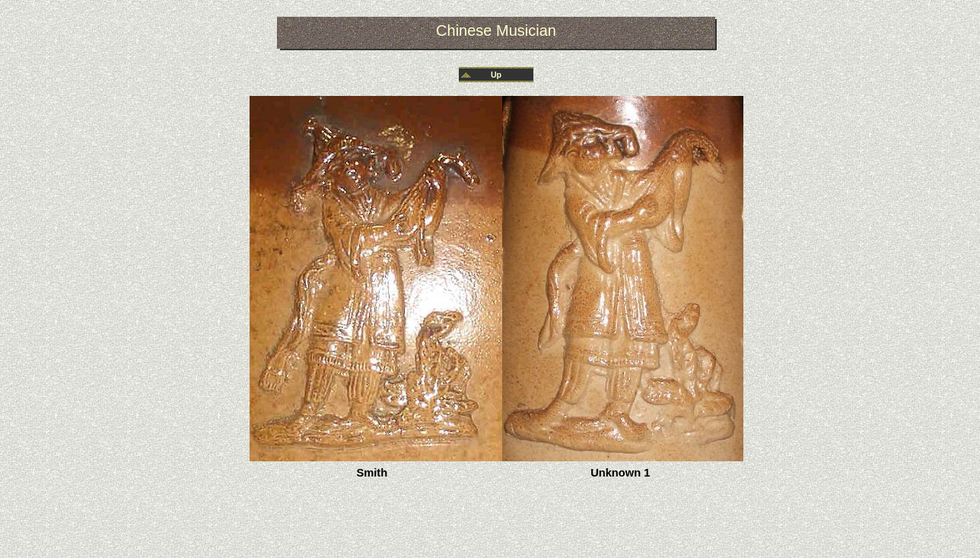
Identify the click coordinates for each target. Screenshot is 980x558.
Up (496, 75)
